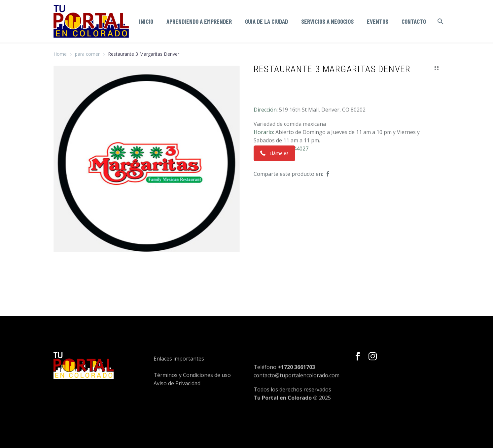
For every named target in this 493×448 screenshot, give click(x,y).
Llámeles (274, 153)
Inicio (146, 21)
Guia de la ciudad (266, 21)
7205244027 (294, 163)
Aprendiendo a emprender (199, 21)
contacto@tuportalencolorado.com (297, 388)
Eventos (378, 21)
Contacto (414, 21)
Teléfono (265, 163)
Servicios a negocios (327, 21)
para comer (87, 54)
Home (60, 54)
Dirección (265, 124)
